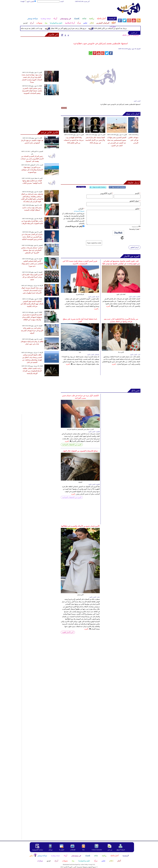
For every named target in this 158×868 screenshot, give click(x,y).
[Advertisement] (69, 10)
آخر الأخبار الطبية (68, 632)
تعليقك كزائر (81, 187)
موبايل (51, 850)
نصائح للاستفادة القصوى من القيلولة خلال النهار (80, 451)
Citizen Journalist (97, 850)
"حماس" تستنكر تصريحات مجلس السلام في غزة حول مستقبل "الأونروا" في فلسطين (32, 250)
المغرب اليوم (31, 1)
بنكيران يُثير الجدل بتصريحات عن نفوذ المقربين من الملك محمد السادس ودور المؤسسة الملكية (32, 237)
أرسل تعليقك (133, 183)
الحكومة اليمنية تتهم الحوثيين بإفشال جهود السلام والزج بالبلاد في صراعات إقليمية (32, 304)
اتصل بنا (62, 850)
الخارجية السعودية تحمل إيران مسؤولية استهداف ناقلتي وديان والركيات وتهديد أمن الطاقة (32, 317)
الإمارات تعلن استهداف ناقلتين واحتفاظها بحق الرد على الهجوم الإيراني (138, 140)
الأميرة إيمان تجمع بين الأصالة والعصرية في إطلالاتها (80, 526)
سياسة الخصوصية (38, 850)
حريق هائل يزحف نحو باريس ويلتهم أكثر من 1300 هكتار (64, 28)
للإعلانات (73, 850)
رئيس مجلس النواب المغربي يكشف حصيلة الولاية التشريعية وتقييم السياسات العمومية (32, 91)
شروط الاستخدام (79, 211)
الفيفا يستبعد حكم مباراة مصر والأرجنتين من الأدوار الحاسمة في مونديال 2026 (95, 140)
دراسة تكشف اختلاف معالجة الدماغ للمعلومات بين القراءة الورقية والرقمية (32, 371)
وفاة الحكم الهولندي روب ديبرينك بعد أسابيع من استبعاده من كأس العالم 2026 (115, 28)
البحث (62, 1)
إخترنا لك (135, 391)
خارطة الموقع (121, 850)
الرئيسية (136, 35)
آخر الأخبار (53, 35)
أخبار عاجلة (127, 35)
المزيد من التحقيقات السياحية (72, 445)
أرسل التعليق (135, 247)
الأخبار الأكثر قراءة (49, 133)
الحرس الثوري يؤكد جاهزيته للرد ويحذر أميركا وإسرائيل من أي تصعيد (32, 277)
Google (23, 1)
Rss (84, 850)
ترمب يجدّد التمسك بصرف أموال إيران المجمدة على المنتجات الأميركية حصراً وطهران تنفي (32, 290)
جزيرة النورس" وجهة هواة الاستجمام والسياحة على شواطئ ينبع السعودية (32, 170)
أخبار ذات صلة (133, 114)
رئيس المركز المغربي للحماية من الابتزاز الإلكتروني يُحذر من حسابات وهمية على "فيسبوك (32, 159)
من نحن (110, 850)
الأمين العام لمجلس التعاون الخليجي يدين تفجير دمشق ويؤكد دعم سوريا (32, 264)
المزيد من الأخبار (132, 256)
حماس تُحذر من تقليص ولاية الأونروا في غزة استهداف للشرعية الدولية (32, 331)
